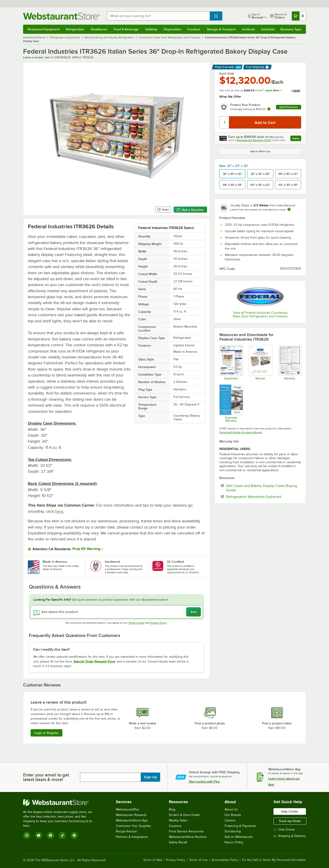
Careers (230, 820)
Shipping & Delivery (290, 836)
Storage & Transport (221, 29)
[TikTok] (62, 835)
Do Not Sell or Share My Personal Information (274, 860)
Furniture (194, 29)
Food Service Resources (186, 831)
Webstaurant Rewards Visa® (254, 140)
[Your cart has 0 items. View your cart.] (299, 16)
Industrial (268, 29)
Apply (297, 139)
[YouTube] (39, 835)
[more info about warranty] (269, 109)
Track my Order (290, 821)
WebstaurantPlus (128, 809)
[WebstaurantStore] (61, 802)
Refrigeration (75, 29)
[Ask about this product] (117, 612)
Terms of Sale (153, 860)
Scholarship (233, 831)
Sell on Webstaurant (239, 837)
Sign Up (150, 777)
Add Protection (289, 107)
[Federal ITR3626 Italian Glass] (231, 362)
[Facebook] (50, 835)
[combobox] (158, 16)
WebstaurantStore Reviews (188, 837)
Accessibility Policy (225, 860)
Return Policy (234, 842)
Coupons (175, 826)
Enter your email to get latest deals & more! (46, 777)
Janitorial (248, 29)
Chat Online (284, 830)
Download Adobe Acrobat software (241, 432)
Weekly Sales (178, 820)
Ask (194, 612)
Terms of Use (136, 623)
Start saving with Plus (204, 781)
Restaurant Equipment (44, 29)
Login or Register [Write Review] (46, 733)
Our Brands (233, 815)
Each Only (227, 74)
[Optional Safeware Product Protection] (231, 403)
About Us (231, 809)
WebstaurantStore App (132, 820)
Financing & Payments (240, 826)
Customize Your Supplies (133, 826)
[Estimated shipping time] (289, 209)
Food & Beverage (126, 29)
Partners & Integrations (132, 837)
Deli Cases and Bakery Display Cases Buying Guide (262, 488)
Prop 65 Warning (86, 549)
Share (163, 210)
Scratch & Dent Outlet (184, 815)
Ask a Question (190, 210)
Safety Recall (178, 842)
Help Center (290, 811)
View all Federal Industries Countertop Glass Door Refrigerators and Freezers (260, 314)
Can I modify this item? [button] (51, 650)
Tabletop (151, 29)
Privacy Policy (158, 623)
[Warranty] (290, 362)
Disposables (172, 29)
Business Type (291, 29)
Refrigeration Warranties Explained (264, 497)
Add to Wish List (260, 151)
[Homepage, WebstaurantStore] (61, 16)
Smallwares (99, 29)
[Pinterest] (74, 835)
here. (60, 511)
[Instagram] (27, 835)
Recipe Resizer (127, 831)
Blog (172, 809)
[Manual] (260, 362)
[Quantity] (224, 122)
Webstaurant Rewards (131, 815)
